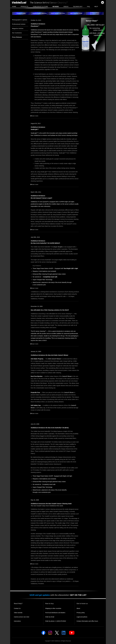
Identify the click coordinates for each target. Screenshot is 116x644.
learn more (35, 116)
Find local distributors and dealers (55, 613)
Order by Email (50, 617)
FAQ (88, 7)
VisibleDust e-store (40, 7)
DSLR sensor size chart (58, 13)
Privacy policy (81, 613)
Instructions (17, 621)
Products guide (21, 13)
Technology (78, 7)
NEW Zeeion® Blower (55, 359)
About (78, 608)
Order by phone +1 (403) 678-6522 (56, 621)
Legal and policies (82, 617)
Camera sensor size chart (22, 617)
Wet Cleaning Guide (76, 13)
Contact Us (17, 608)
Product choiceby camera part (95, 13)
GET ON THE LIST (78, 595)
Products (24, 7)
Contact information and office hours (87, 621)
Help (96, 7)
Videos (66, 7)
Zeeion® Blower (67, 376)
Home (14, 7)
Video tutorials (18, 613)
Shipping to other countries (53, 608)
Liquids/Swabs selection (39, 13)
